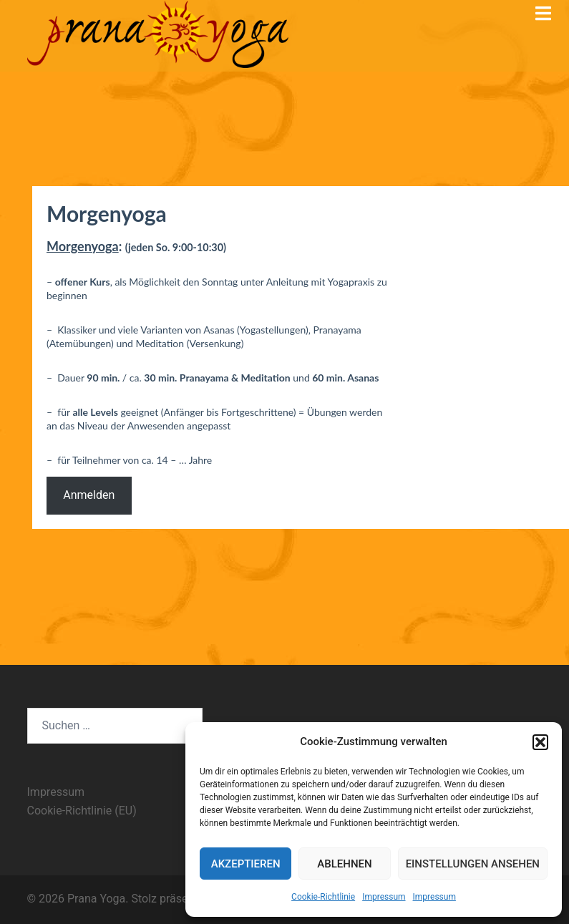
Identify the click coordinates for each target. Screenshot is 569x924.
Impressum (384, 897)
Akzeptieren (246, 864)
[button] (540, 742)
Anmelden (89, 495)
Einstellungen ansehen (473, 864)
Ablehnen (344, 864)
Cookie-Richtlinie (323, 897)
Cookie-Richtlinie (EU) (82, 811)
